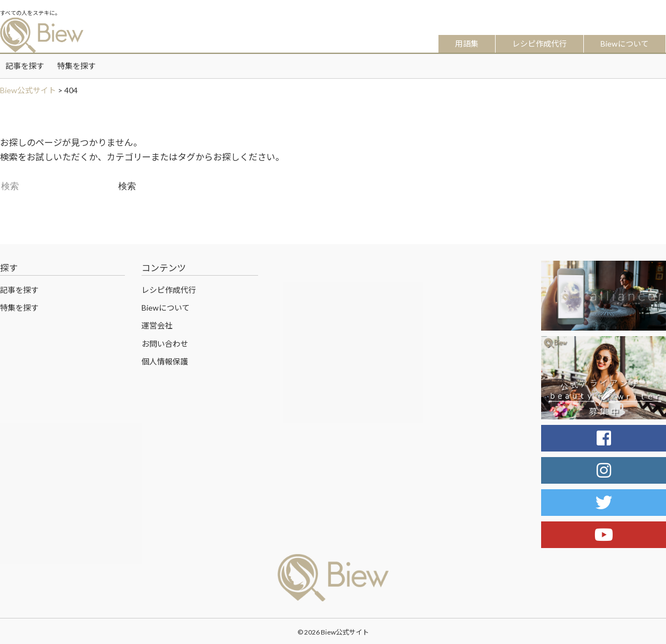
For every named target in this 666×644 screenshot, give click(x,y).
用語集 (467, 44)
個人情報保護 (165, 361)
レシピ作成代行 (539, 44)
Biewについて (625, 44)
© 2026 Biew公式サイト (333, 632)
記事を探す (25, 66)
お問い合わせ (165, 344)
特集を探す (77, 66)
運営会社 (157, 325)
